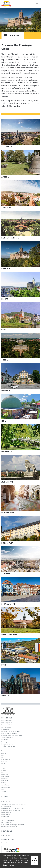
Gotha (3, 768)
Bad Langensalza (6, 760)
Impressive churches (7, 744)
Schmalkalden (5, 785)
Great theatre (5, 740)
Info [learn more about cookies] (13, 865)
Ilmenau (4, 770)
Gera (3, 766)
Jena (3, 772)
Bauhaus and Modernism (9, 725)
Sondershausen (6, 787)
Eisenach (4, 762)
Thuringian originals (7, 738)
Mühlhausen (5, 777)
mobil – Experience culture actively (12, 736)
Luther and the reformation (9, 733)
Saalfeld (4, 783)
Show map (10, 35)
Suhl (3, 789)
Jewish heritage (6, 729)
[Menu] (37, 4)
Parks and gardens (7, 723)
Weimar (4, 791)
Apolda (3, 755)
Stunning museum (7, 742)
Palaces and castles (7, 721)
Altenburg (4, 753)
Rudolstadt (5, 781)
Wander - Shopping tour (8, 746)
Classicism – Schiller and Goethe (11, 731)
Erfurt (3, 764)
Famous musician (6, 727)
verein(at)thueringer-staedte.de (15, 825)
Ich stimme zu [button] (35, 861)
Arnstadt (4, 757)
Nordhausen (5, 779)
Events (5, 796)
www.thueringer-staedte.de (9, 827)
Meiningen (5, 774)
